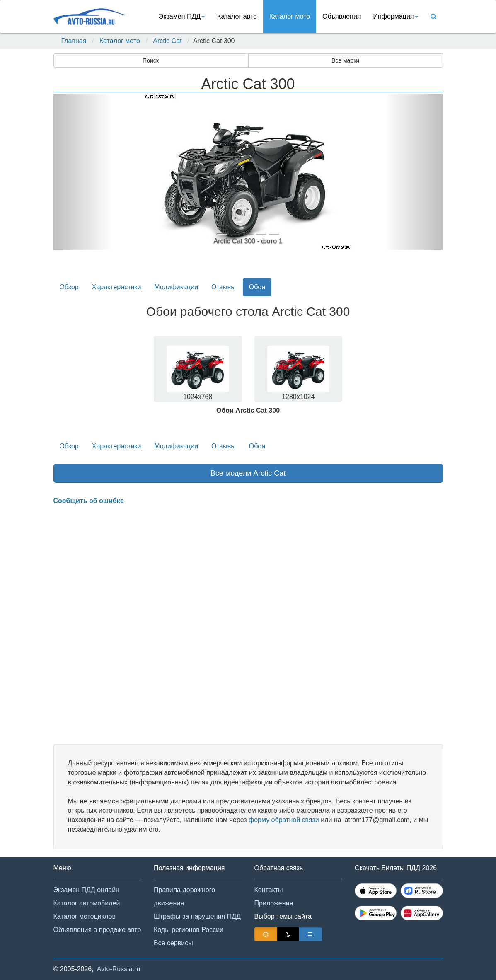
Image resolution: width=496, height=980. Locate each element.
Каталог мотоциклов (85, 916)
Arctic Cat (167, 41)
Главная (74, 41)
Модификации (176, 287)
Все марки (345, 60)
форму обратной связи (284, 820)
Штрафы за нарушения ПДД (197, 916)
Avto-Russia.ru (119, 969)
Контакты (269, 890)
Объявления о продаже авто (97, 930)
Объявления (342, 16)
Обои (257, 287)
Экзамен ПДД (182, 16)
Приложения (274, 903)
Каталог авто (237, 16)
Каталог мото (290, 16)
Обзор (69, 287)
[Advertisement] (248, 625)
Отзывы (224, 287)
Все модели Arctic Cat (248, 473)
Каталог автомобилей (87, 903)
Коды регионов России (189, 930)
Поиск (151, 60)
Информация (396, 16)
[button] (83, 172)
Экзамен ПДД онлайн (86, 890)
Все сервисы (173, 943)
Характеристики (117, 287)
